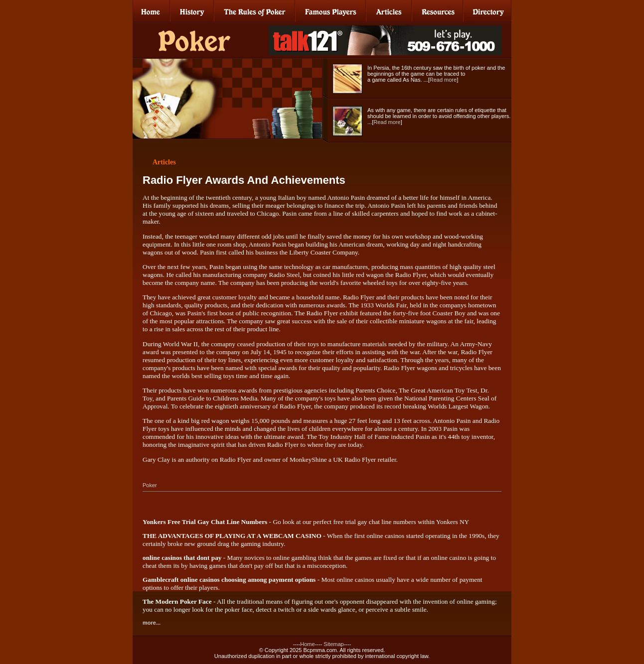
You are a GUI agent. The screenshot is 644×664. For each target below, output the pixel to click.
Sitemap (333, 644)
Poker (150, 485)
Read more (443, 80)
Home (307, 644)
